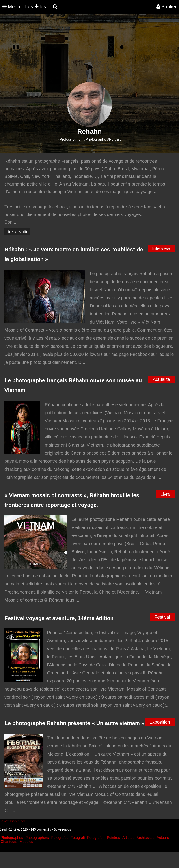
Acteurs (163, 838)
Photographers (37, 838)
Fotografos (60, 838)
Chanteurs (9, 842)
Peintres (113, 838)
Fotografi (78, 838)
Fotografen (96, 838)
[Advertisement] (82, 51)
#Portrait (114, 139)
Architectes (146, 838)
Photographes (12, 838)
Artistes (128, 838)
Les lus (36, 7)
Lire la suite (17, 232)
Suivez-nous (62, 829)
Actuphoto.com (15, 821)
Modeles (26, 842)
